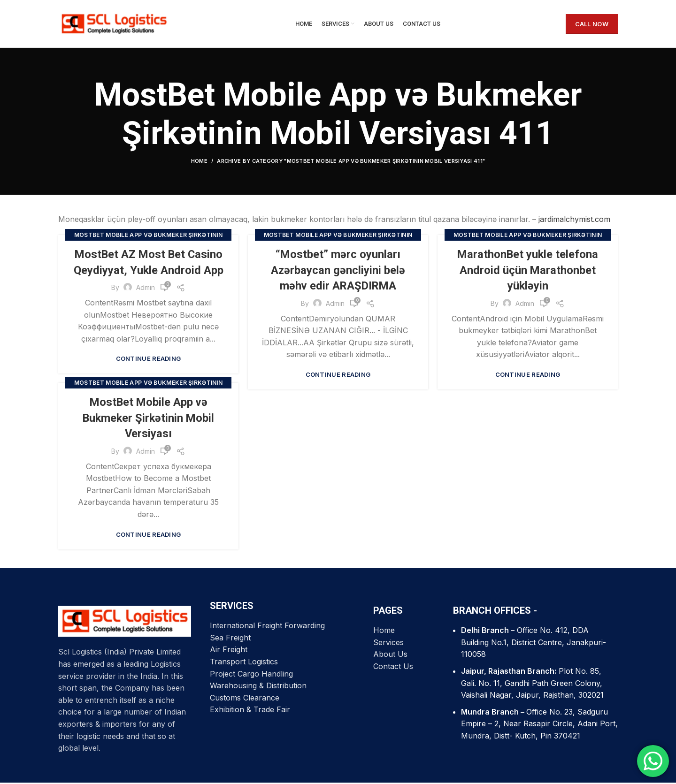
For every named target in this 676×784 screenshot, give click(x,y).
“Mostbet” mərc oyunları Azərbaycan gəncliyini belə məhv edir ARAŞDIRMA (338, 271)
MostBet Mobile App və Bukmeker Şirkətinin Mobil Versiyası (149, 419)
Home (199, 162)
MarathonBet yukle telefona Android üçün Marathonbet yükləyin (528, 271)
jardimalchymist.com (574, 221)
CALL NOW (592, 24)
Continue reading (149, 360)
